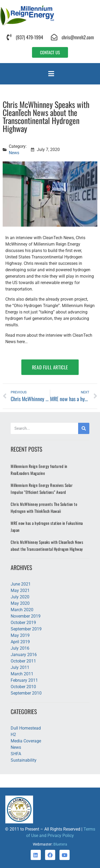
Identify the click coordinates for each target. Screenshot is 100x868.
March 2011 (22, 674)
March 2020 (22, 610)
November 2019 (26, 616)
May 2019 (20, 635)
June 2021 (21, 584)
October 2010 (23, 687)
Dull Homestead (26, 728)
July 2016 (20, 648)
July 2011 (20, 667)
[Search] (84, 428)
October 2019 (23, 623)
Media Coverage (26, 741)
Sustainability (24, 760)
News (14, 153)
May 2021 (20, 590)
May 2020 (20, 603)
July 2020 (20, 597)
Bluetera (60, 844)
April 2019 (20, 642)
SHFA (16, 754)
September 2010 (26, 693)
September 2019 (26, 629)
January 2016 (24, 655)
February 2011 (24, 680)
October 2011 (23, 661)
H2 (13, 735)
